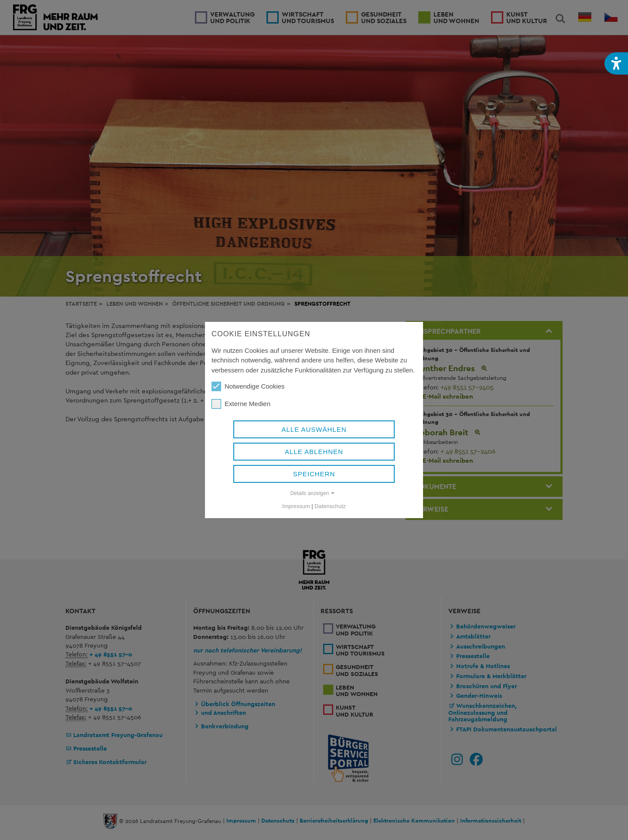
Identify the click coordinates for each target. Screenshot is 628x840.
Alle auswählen (314, 429)
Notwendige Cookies (248, 386)
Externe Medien (241, 404)
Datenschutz (330, 506)
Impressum (296, 506)
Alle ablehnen (314, 452)
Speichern (314, 474)
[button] (616, 63)
